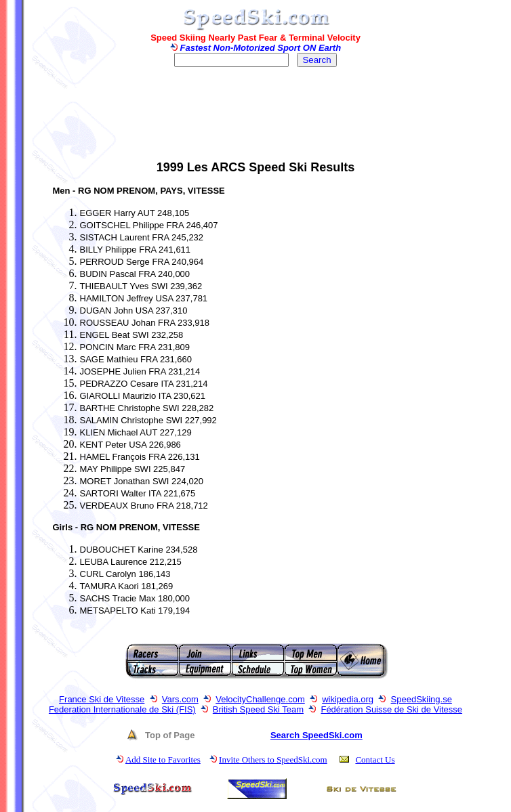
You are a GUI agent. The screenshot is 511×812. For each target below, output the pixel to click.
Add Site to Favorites (163, 760)
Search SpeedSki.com (316, 735)
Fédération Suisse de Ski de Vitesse (391, 709)
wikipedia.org (348, 699)
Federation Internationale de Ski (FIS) (122, 709)
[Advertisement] (255, 119)
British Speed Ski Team (258, 709)
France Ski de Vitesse (102, 699)
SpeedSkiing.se (422, 699)
